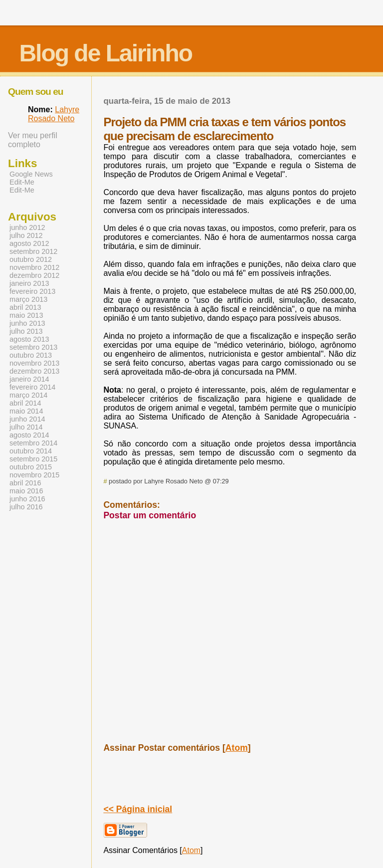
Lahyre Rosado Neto (54, 114)
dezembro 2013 (34, 371)
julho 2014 (26, 427)
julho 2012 (26, 235)
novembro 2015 (34, 475)
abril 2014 (25, 403)
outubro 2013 (31, 355)
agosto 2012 (29, 243)
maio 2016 (26, 491)
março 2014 (28, 395)
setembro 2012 (33, 251)
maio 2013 (26, 315)
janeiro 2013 (29, 283)
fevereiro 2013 (32, 291)
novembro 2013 (34, 363)
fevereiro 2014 (32, 387)
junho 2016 (27, 499)
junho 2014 (27, 419)
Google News (31, 174)
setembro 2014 (33, 443)
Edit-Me (22, 182)
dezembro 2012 (34, 275)
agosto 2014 (29, 435)
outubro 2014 (31, 451)
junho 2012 (27, 227)
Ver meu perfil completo (33, 140)
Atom (237, 748)
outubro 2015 (31, 467)
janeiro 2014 (29, 379)
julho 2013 (26, 331)
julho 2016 (26, 507)
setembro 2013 (33, 347)
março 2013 (28, 299)
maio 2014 (26, 411)
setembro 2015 (33, 459)
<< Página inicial (138, 809)
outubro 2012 (31, 259)
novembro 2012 (34, 267)
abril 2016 (25, 483)
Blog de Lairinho (105, 53)
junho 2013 (27, 323)
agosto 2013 (29, 339)
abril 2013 (25, 307)
